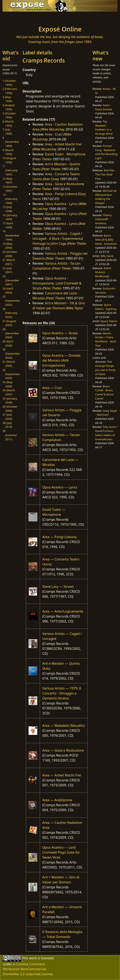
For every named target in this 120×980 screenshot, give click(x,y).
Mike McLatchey (53, 129)
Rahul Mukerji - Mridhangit (103, 272)
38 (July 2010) (7, 425)
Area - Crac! (54, 134)
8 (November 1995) (11, 142)
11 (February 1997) (10, 170)
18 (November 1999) (11, 235)
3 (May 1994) (7, 99)
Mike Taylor (75, 308)
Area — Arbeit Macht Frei (62, 775)
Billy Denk (107, 256)
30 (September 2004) (11, 353)
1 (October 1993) (9, 83)
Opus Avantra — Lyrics (60, 487)
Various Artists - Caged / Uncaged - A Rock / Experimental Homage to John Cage (58, 239)
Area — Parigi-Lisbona (60, 537)
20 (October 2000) (10, 254)
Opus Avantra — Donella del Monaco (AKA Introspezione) (61, 360)
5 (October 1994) (9, 115)
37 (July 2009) (7, 417)
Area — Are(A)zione (57, 800)
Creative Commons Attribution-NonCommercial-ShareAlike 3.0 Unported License (28, 969)
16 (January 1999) (10, 217)
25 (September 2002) (11, 300)
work (33, 958)
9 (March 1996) (8, 152)
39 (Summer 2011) (10, 435)
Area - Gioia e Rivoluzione (65, 184)
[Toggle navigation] (15, 17)
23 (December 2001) (11, 280)
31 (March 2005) (9, 364)
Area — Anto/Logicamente (63, 611)
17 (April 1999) (8, 225)
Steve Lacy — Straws (58, 587)
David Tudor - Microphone (65, 154)
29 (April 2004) (8, 343)
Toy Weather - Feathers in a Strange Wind (104, 128)
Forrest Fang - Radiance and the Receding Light (106, 152)
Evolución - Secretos (106, 290)
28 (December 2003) (11, 333)
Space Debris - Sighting (106, 307)
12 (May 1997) (7, 181)
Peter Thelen (42, 159)
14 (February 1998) (10, 199)
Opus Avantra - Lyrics (61, 204)
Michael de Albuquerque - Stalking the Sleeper (106, 197)
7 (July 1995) (7, 132)
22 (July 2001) (7, 270)
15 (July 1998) (7, 209)
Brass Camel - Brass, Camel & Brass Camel (104, 392)
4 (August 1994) (9, 107)
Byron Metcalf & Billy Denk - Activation (106, 239)
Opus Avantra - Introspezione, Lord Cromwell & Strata (57, 283)
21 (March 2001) (9, 262)
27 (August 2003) (9, 323)
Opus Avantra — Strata (60, 333)
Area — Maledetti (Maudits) (64, 726)
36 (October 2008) (10, 409)
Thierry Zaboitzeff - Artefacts (103, 219)
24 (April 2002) (8, 290)
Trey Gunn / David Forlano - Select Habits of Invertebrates (106, 433)
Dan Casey (52, 179)
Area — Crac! (52, 388)
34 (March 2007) (9, 392)
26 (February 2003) (10, 313)
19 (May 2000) (7, 246)
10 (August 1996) (9, 160)
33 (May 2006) (7, 384)
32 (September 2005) (11, 374)
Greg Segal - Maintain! (106, 413)
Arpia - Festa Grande (104, 107)
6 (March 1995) (8, 124)
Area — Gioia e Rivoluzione (63, 750)
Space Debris (109, 321)
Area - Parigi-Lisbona (61, 194)
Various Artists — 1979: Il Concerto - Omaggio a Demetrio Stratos (62, 693)
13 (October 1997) (10, 189)
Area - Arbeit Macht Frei (63, 144)
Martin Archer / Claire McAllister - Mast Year (106, 339)
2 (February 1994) (10, 91)
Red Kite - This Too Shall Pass (105, 174)
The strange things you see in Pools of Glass (105, 368)
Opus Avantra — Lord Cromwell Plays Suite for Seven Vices (61, 852)
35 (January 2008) (10, 401)
